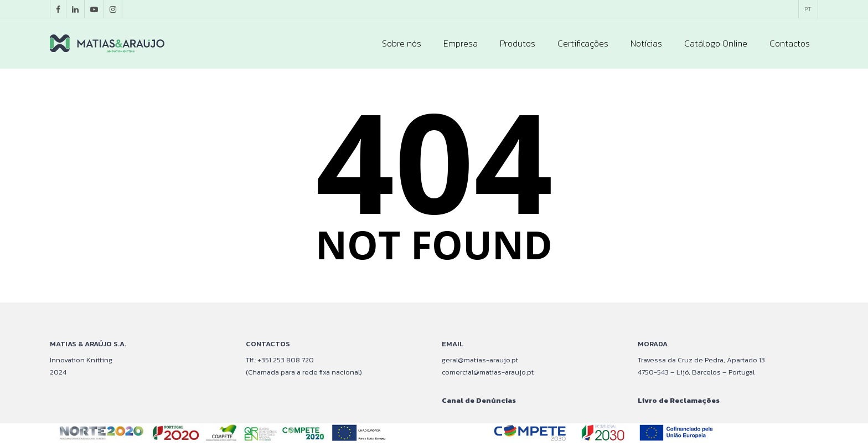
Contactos (790, 43)
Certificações (583, 43)
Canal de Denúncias (479, 400)
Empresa (461, 43)
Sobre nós (402, 43)
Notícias (646, 43)
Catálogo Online (716, 43)
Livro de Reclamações (679, 400)
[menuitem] (808, 9)
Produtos (518, 43)
